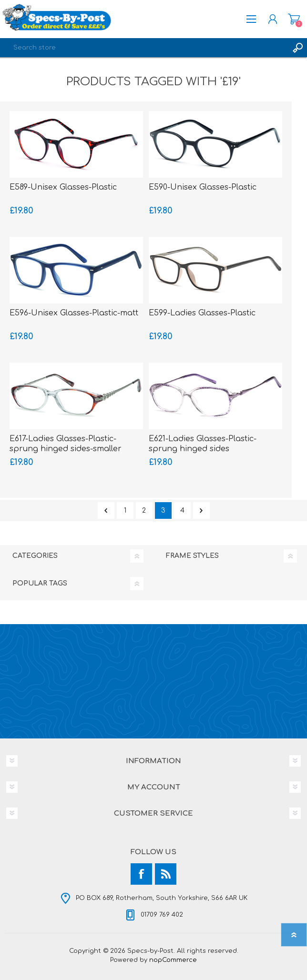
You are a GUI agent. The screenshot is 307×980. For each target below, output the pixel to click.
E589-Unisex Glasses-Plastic (63, 187)
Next (201, 510)
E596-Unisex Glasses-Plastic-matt (74, 313)
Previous (106, 510)
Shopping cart (294, 19)
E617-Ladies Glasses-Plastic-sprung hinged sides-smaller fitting (66, 449)
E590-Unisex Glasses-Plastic (203, 187)
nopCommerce (173, 960)
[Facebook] (141, 874)
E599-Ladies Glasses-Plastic (202, 313)
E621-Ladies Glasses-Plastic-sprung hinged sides (203, 444)
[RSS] (166, 874)
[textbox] (144, 48)
